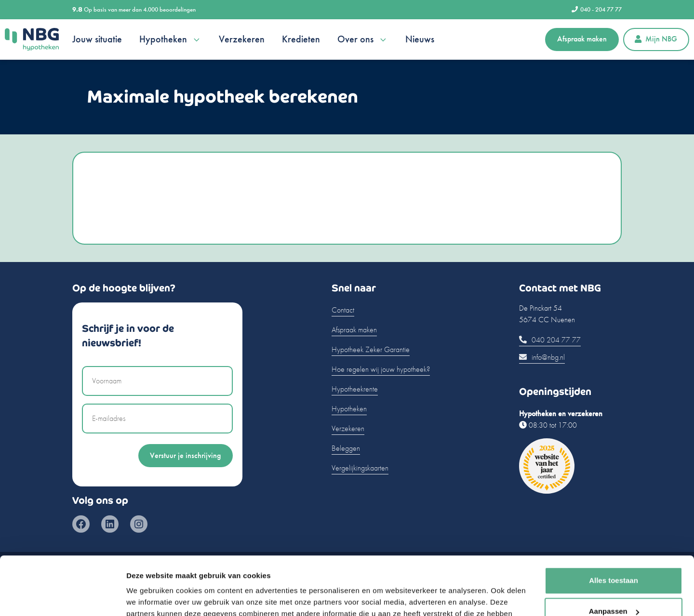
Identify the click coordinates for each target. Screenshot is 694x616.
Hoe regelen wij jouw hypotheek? (381, 369)
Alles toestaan (614, 526)
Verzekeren (242, 39)
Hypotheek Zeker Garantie (371, 349)
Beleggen (346, 448)
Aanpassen (614, 557)
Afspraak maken (582, 39)
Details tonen (149, 597)
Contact (343, 310)
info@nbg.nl (542, 357)
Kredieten (301, 39)
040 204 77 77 (550, 340)
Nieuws (420, 39)
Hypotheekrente (355, 389)
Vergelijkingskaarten (360, 468)
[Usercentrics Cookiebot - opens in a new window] (62, 597)
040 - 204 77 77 (597, 9)
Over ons (363, 39)
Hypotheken (170, 39)
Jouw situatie (97, 39)
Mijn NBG (656, 39)
